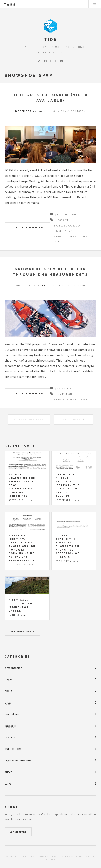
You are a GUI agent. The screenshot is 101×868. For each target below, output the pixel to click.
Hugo (52, 859)
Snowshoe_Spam (65, 236)
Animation (65, 389)
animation (12, 714)
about (9, 691)
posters (10, 737)
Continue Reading (27, 228)
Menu (95, 4)
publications (13, 749)
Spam (85, 236)
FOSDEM (10, 170)
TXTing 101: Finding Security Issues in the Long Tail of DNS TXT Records (68, 485)
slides (8, 772)
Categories (17, 656)
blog (8, 702)
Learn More (18, 832)
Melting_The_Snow (67, 225)
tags (10, 5)
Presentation (67, 215)
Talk (57, 242)
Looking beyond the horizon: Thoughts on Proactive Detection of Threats (67, 546)
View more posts (22, 631)
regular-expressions (18, 760)
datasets (10, 726)
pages (9, 679)
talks (8, 783)
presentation (13, 668)
